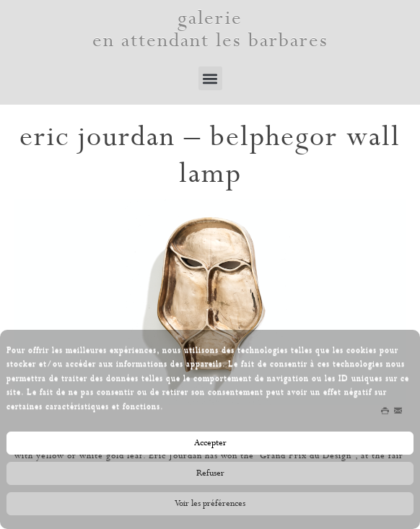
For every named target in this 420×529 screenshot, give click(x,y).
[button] (210, 78)
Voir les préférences (210, 506)
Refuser (210, 476)
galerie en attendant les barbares (210, 30)
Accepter (210, 445)
